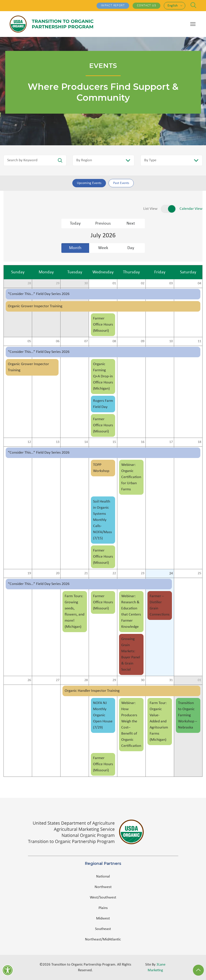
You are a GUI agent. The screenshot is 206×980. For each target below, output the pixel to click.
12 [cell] (29, 442)
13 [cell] (58, 442)
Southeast (103, 929)
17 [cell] (171, 442)
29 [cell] (58, 283)
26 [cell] (29, 680)
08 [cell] (114, 341)
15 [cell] (114, 442)
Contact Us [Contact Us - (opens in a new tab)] (146, 6)
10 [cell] (171, 341)
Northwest (103, 887)
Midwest (103, 918)
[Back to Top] (198, 970)
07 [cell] (86, 341)
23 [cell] (143, 573)
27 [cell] (58, 680)
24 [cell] (171, 573)
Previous (103, 224)
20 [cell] (58, 573)
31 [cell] (171, 680)
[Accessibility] (8, 970)
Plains (103, 908)
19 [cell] (29, 573)
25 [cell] (199, 573)
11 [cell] (199, 341)
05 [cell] (29, 341)
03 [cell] (171, 283)
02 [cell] (143, 283)
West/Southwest (103, 898)
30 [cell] (86, 283)
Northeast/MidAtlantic (103, 939)
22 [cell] (114, 573)
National (103, 877)
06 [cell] (58, 341)
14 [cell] (86, 442)
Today (75, 224)
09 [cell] (143, 341)
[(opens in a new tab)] (103, 832)
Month (75, 248)
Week (103, 248)
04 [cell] (199, 283)
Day (131, 248)
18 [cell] (199, 442)
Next (131, 224)
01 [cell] (114, 283)
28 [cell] (29, 283)
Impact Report (113, 6)
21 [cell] (86, 573)
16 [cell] (143, 442)
